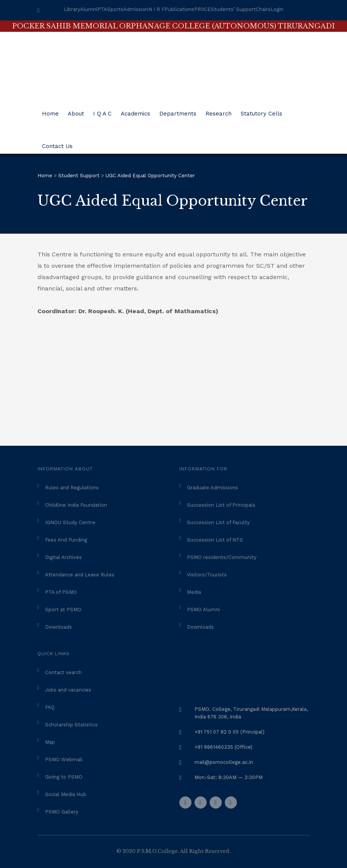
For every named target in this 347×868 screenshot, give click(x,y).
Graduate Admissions (212, 488)
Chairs (263, 9)
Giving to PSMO (64, 777)
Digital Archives (63, 557)
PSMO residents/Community (222, 557)
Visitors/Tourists (207, 575)
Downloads (58, 627)
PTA (102, 9)
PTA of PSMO (61, 592)
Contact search (63, 672)
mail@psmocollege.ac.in (224, 762)
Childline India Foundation (76, 505)
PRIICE (202, 9)
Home (50, 111)
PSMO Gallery (62, 812)
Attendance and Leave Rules (80, 575)
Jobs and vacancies (68, 690)
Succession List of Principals (221, 505)
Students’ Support (233, 9)
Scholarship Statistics (71, 725)
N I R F (156, 9)
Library (72, 9)
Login (277, 9)
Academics (135, 111)
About (76, 111)
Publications (179, 9)
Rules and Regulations (72, 488)
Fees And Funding (66, 540)
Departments (178, 111)
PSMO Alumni (203, 610)
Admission (136, 9)
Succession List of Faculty (218, 522)
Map (50, 742)
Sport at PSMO (63, 610)
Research (219, 111)
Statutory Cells (261, 111)
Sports (115, 9)
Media (194, 592)
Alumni (89, 9)
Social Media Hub (66, 794)
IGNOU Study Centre (70, 522)
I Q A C (102, 111)
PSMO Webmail (64, 759)
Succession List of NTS (215, 540)
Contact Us (57, 143)
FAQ (50, 707)
